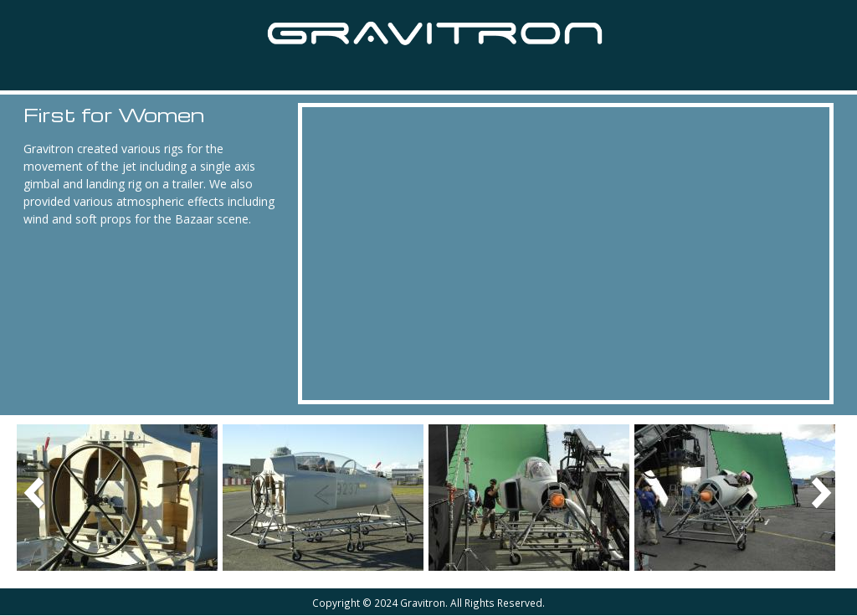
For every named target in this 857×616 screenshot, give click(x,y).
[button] (117, 497)
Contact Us (583, 74)
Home (30, 73)
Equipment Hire (241, 74)
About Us (475, 74)
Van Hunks (368, 74)
